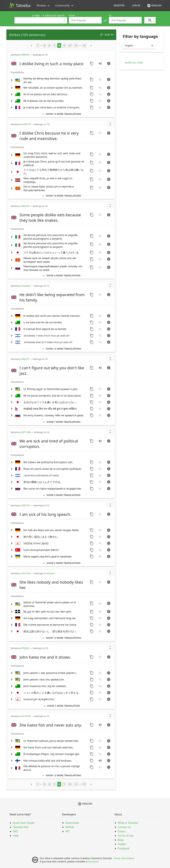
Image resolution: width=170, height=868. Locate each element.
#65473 (25, 206)
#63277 (25, 359)
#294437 (26, 286)
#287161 (26, 505)
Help (37, 15)
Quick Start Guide (24, 823)
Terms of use (126, 836)
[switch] (49, 63)
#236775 (26, 124)
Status (122, 831)
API (67, 831)
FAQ (15, 831)
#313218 (26, 716)
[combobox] (85, 20)
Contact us (124, 827)
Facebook (124, 848)
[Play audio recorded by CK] (100, 63)
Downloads (72, 823)
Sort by (107, 35)
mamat (50, 573)
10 (70, 45)
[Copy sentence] (92, 63)
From (72, 15)
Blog (121, 840)
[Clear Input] (152, 46)
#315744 (26, 573)
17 (84, 45)
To (110, 15)
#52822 (25, 648)
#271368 (26, 432)
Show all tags (134, 63)
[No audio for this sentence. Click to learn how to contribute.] (100, 79)
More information (124, 858)
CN (48, 124)
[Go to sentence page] (109, 63)
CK (47, 55)
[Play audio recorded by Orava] (100, 761)
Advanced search (55, 15)
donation (93, 861)
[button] (105, 20)
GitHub (70, 827)
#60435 (25, 55)
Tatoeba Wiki (21, 827)
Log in (136, 5)
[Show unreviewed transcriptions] (110, 124)
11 (76, 45)
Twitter (122, 844)
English (154, 6)
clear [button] (64, 20)
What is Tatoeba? (128, 823)
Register (119, 5)
